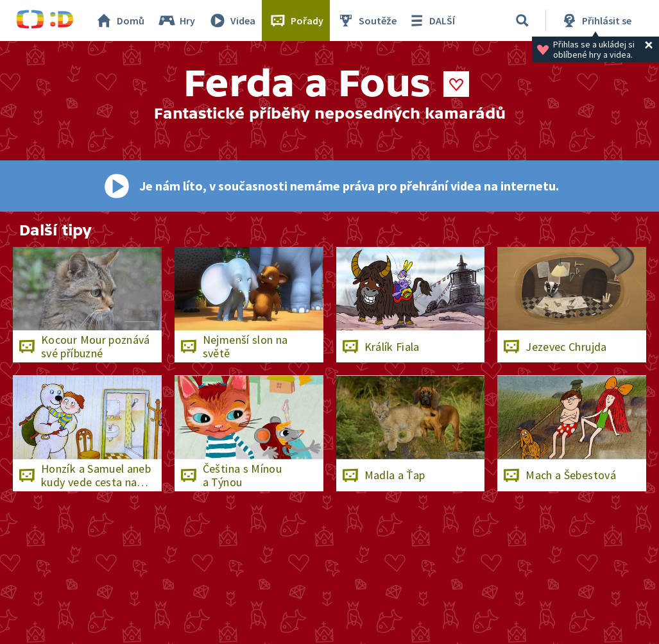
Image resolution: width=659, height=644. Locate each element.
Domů (119, 21)
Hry (176, 21)
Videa (232, 21)
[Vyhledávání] (522, 21)
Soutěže (366, 21)
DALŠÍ (431, 21)
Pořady (296, 21)
